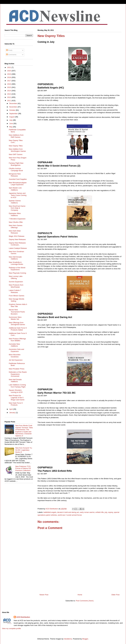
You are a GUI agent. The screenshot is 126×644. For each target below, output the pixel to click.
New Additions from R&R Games (16, 136)
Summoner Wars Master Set (15, 318)
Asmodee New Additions (14, 345)
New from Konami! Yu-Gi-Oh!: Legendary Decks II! (24, 450)
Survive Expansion (16, 282)
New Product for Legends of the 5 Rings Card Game (17, 398)
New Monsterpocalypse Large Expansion (18, 184)
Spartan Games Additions (15, 202)
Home (80, 595)
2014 (9, 91)
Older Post (115, 595)
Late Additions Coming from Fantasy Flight (17, 386)
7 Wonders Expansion (17, 219)
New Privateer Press (16, 369)
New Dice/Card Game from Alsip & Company (17, 208)
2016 (9, 84)
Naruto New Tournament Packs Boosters (17, 312)
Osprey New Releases (17, 239)
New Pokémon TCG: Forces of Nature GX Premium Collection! (23, 468)
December (13, 103)
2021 (9, 67)
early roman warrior (87, 512)
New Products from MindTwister (16, 286)
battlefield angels (50, 512)
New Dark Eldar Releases (15, 232)
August (12, 117)
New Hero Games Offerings (16, 226)
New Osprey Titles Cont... (16, 141)
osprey (111, 512)
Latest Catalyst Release (18, 248)
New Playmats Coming (17, 273)
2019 (9, 74)
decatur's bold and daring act (68, 512)
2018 (9, 77)
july (106, 512)
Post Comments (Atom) (85, 601)
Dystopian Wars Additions (15, 214)
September (14, 114)
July (11, 120)
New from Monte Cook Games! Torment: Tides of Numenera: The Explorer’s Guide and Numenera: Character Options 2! (24, 431)
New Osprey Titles (16, 146)
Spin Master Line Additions (15, 189)
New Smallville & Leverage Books (16, 263)
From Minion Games (16, 296)
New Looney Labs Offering (16, 277)
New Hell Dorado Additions (15, 258)
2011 (9, 101)
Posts (9, 50)
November (13, 107)
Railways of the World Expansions (17, 269)
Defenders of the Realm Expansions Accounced (18, 374)
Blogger (85, 639)
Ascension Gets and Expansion (16, 350)
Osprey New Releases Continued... (17, 244)
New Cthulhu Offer (16, 222)
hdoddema (68, 639)
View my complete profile (11, 628)
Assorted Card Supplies (18, 179)
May (11, 127)
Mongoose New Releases (15, 175)
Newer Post (44, 595)
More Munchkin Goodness (15, 356)
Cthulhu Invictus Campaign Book (16, 169)
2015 (9, 87)
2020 (9, 71)
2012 (9, 97)
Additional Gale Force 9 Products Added (18, 329)
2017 (9, 81)
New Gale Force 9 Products (16, 404)
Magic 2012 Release (17, 236)
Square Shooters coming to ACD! (16, 391)
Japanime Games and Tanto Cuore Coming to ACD (18, 195)
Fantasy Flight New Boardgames (16, 164)
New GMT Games (16, 154)
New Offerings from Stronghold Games (17, 324)
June (11, 123)
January (13, 413)
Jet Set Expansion (16, 360)
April (11, 409)
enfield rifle (100, 512)
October (13, 110)
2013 (9, 94)
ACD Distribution (23, 617)
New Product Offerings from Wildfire (17, 340)
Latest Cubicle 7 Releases (15, 291)
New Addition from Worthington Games (17, 150)
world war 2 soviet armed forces (70, 515)
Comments (11, 55)
